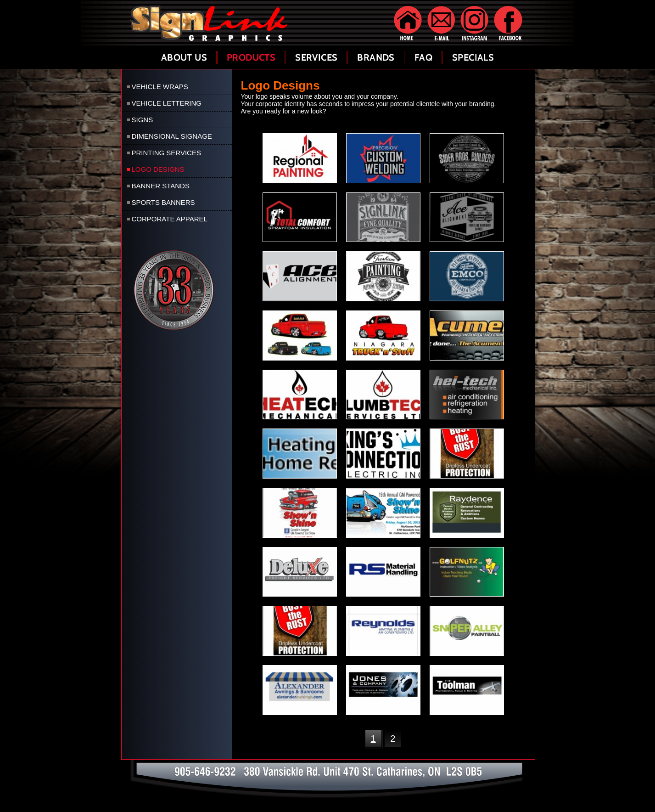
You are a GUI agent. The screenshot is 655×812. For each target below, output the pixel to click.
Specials (473, 57)
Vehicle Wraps (160, 87)
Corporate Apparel (170, 219)
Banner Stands (161, 186)
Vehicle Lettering (167, 103)
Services (316, 57)
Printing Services (166, 153)
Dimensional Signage (172, 136)
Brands (376, 57)
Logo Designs (158, 169)
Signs (143, 120)
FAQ (423, 57)
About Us (184, 57)
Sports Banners (163, 202)
